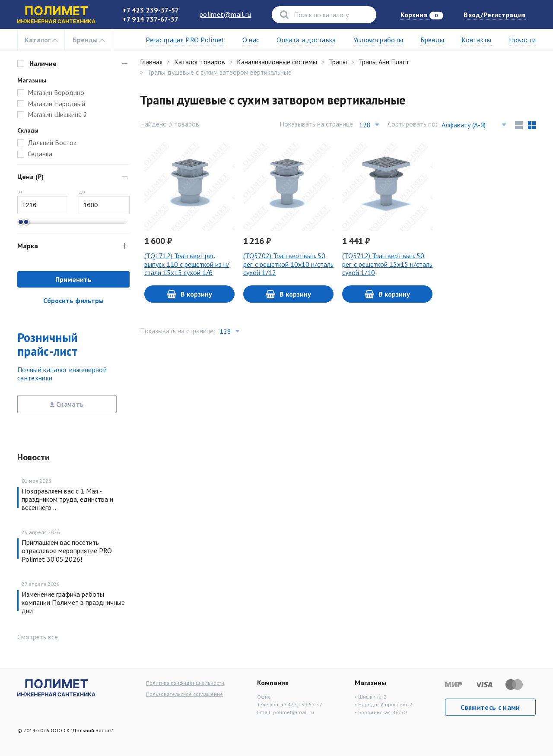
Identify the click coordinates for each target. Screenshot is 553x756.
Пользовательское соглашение (184, 694)
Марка (28, 246)
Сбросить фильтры (73, 301)
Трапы (338, 62)
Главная (151, 62)
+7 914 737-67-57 (150, 19)
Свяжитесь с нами (490, 707)
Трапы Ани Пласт (384, 62)
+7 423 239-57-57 (151, 10)
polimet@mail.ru (226, 14)
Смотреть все (38, 637)
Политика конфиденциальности (185, 683)
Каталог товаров (200, 62)
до (82, 191)
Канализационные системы (277, 62)
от (20, 191)
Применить (73, 279)
